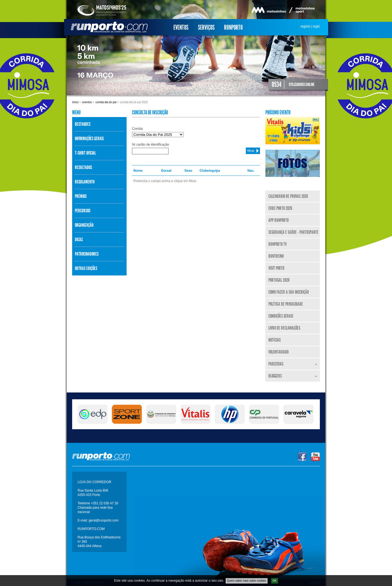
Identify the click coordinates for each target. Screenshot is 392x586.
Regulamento (85, 182)
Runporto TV (278, 244)
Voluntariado (278, 352)
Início (75, 102)
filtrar (251, 151)
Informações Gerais (89, 139)
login (316, 26)
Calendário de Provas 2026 (288, 196)
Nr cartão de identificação (151, 145)
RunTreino (276, 256)
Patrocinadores (87, 254)
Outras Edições (86, 268)
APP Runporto (278, 220)
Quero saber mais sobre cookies (247, 581)
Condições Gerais (281, 316)
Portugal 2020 (279, 280)
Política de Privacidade (286, 304)
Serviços (206, 27)
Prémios (81, 196)
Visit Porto (276, 268)
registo (305, 26)
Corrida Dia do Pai (106, 102)
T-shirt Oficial (85, 153)
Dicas (79, 240)
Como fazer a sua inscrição (289, 292)
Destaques (83, 124)
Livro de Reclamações (284, 328)
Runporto (233, 27)
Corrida (137, 129)
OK (275, 581)
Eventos (181, 27)
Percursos (83, 211)
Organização (84, 225)
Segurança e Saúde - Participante (293, 232)
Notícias (275, 340)
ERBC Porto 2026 (280, 208)
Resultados (83, 167)
